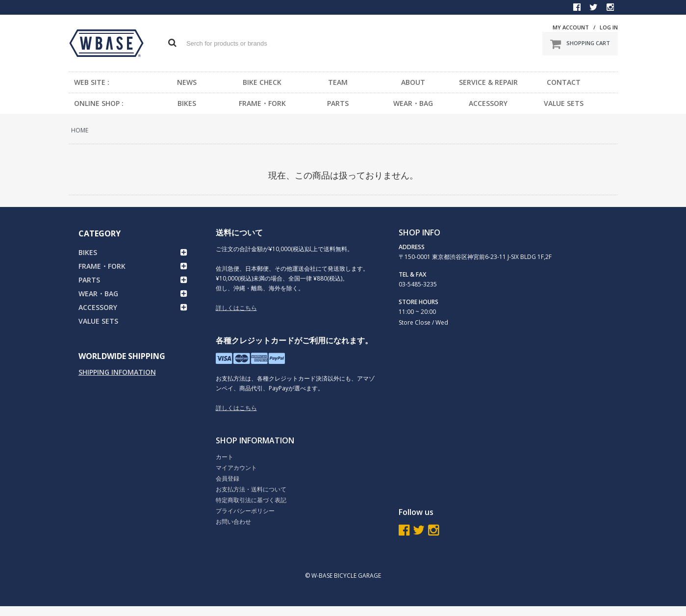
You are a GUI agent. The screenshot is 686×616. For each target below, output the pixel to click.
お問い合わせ (233, 522)
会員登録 (228, 478)
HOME (80, 130)
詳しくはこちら (236, 308)
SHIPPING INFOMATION (117, 372)
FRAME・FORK (262, 103)
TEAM (338, 82)
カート (225, 457)
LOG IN (609, 27)
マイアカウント (236, 468)
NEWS (187, 82)
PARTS (338, 103)
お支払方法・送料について (251, 489)
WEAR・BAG (413, 103)
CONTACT (564, 82)
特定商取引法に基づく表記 (251, 500)
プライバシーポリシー (245, 511)
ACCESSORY (488, 103)
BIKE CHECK (262, 82)
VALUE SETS (564, 103)
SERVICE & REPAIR (488, 82)
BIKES (187, 103)
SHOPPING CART (580, 44)
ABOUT (413, 82)
